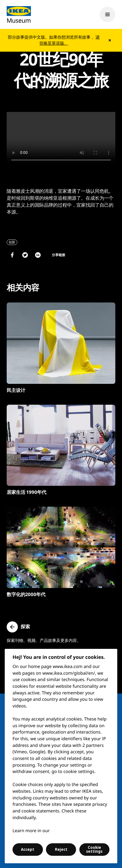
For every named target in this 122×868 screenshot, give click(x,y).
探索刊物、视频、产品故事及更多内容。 (44, 641)
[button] (18, 627)
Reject (61, 849)
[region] (61, 756)
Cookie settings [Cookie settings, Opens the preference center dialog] (94, 849)
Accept (28, 849)
